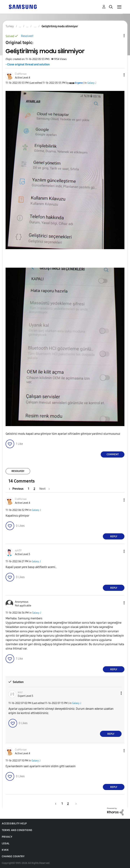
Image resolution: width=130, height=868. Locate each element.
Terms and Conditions (17, 830)
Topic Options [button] (118, 36)
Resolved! (27, 36)
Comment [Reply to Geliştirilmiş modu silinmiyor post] (113, 454)
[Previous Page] (17, 489)
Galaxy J (92, 83)
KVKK (5, 850)
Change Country (13, 856)
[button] (118, 75)
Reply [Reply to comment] (114, 536)
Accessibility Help (14, 824)
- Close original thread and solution (28, 64)
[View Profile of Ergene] (79, 83)
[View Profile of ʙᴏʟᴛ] (20, 692)
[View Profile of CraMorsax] (21, 74)
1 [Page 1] (28, 489)
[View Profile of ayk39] (18, 550)
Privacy (7, 837)
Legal (6, 843)
